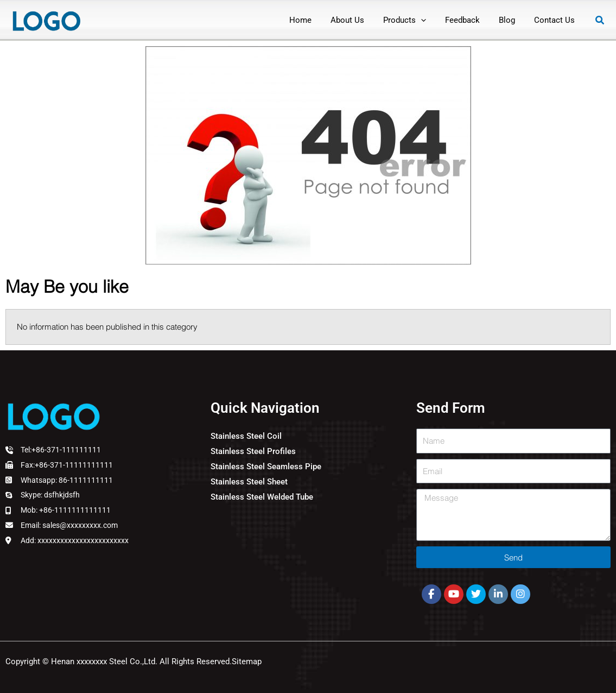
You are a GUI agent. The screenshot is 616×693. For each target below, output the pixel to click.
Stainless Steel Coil (246, 436)
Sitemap (247, 661)
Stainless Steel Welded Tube (262, 497)
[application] (431, 20)
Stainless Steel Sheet (249, 482)
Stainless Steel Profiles (253, 451)
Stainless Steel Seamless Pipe (266, 467)
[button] (414, 20)
